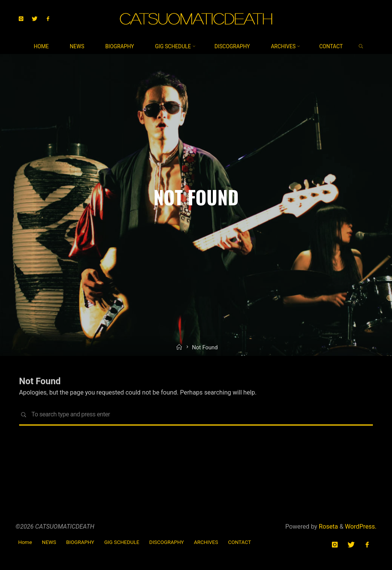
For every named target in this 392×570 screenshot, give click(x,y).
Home (25, 542)
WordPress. (361, 527)
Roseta (328, 527)
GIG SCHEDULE (122, 542)
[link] (361, 47)
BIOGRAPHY (80, 542)
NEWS (49, 542)
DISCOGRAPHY (167, 542)
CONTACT (240, 542)
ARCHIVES (206, 542)
